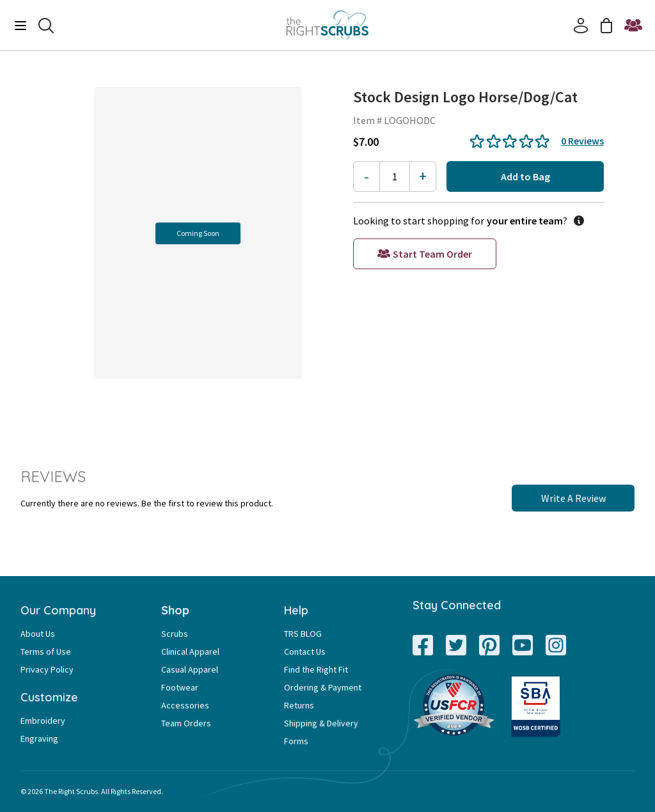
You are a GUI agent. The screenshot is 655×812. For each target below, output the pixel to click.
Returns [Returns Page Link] (299, 705)
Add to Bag (525, 176)
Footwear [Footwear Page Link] (180, 687)
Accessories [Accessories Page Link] (185, 705)
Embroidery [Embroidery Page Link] (43, 721)
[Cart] (606, 26)
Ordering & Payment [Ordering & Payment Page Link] (323, 687)
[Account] (581, 26)
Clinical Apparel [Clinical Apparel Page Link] (190, 652)
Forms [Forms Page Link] (296, 741)
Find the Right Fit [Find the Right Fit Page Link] (316, 669)
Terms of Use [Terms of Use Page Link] (46, 652)
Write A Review (573, 498)
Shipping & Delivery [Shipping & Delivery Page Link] (321, 723)
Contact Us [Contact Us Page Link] (305, 652)
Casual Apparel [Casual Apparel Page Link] (190, 669)
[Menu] (20, 26)
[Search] (46, 26)
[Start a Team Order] (633, 26)
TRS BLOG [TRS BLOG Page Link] (303, 634)
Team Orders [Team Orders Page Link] (186, 723)
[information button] (576, 221)
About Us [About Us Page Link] (38, 634)
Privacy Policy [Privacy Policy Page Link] (47, 669)
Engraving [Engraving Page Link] (39, 738)
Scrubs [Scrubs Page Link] (175, 634)
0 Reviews (582, 141)
